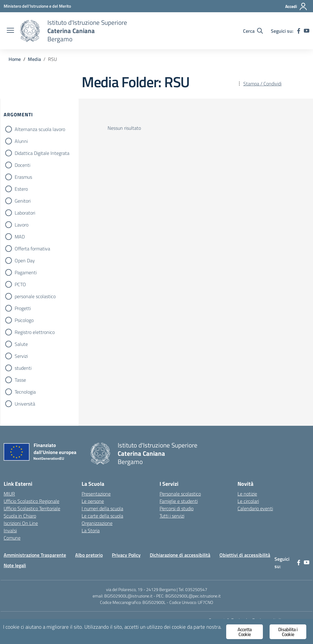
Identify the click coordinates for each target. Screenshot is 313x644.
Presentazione (96, 494)
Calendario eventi (255, 508)
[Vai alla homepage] (30, 31)
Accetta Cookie (245, 632)
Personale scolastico (180, 494)
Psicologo (24, 320)
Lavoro (22, 225)
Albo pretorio (89, 555)
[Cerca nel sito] (253, 31)
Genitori (23, 201)
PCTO (20, 284)
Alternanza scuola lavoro (40, 129)
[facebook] (299, 31)
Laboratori (25, 213)
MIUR (9, 494)
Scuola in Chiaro (20, 516)
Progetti (23, 308)
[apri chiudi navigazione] (10, 31)
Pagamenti (26, 272)
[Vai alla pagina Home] (15, 59)
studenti (23, 368)
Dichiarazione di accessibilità (180, 555)
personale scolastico (35, 296)
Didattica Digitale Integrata (42, 153)
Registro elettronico (35, 332)
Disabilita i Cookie (288, 632)
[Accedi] (296, 6)
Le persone (93, 501)
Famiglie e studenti (179, 501)
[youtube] (307, 31)
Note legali (15, 565)
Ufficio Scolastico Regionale (31, 501)
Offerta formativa (32, 249)
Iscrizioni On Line (21, 523)
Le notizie (247, 494)
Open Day (25, 260)
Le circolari (248, 501)
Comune (12, 538)
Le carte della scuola (102, 516)
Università (25, 404)
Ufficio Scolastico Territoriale (32, 508)
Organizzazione (97, 523)
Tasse (20, 380)
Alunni (21, 141)
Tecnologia (25, 392)
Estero (21, 189)
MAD (20, 237)
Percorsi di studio (177, 508)
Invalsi (10, 530)
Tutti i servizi (172, 516)
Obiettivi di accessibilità (245, 555)
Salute (21, 344)
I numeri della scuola (102, 508)
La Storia (91, 530)
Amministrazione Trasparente (35, 555)
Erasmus (23, 177)
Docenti (22, 165)
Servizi (21, 356)
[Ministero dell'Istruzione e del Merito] (37, 6)
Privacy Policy (126, 555)
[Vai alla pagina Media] (34, 59)
